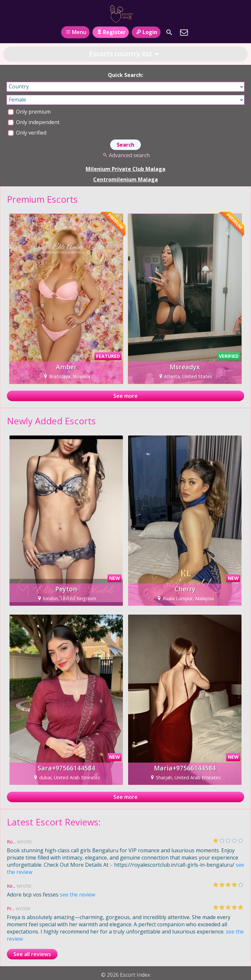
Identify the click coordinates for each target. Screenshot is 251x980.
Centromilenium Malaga (125, 179)
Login (146, 32)
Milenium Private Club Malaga (125, 169)
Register (111, 32)
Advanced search (125, 155)
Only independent (34, 122)
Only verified (27, 133)
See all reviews (32, 954)
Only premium (29, 112)
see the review (77, 895)
